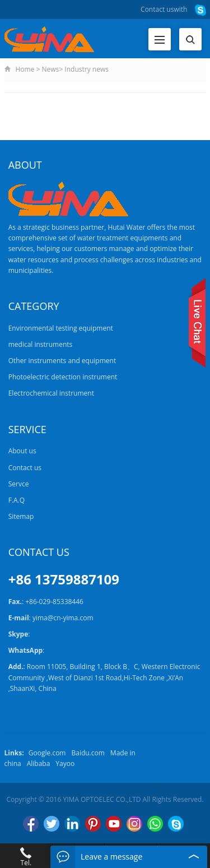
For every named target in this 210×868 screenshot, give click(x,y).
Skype (176, 824)
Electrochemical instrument (51, 393)
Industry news (87, 69)
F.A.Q (17, 500)
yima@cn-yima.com (63, 618)
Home (25, 69)
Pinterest (93, 824)
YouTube (114, 824)
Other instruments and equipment (62, 361)
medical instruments (41, 344)
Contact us (157, 9)
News (51, 69)
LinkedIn (72, 824)
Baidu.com (88, 753)
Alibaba (39, 763)
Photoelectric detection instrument (63, 377)
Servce (19, 484)
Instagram (134, 824)
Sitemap (21, 516)
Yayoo (65, 763)
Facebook (31, 824)
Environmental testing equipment (61, 328)
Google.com (47, 753)
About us (22, 451)
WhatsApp (155, 824)
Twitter (52, 824)
